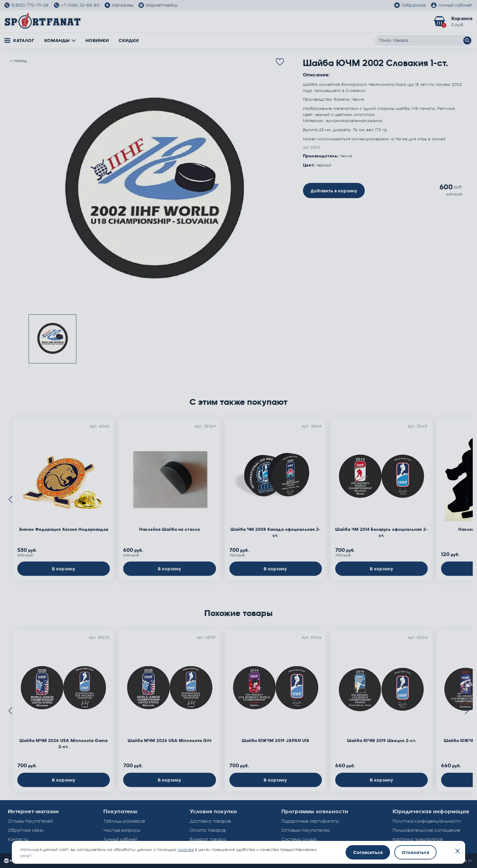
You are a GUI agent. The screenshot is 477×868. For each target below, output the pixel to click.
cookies (186, 849)
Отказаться (416, 852)
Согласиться (368, 852)
